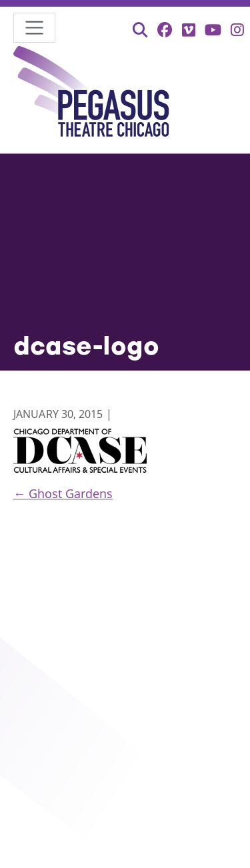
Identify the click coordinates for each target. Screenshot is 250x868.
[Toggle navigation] (34, 28)
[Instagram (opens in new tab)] (237, 30)
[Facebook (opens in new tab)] (165, 30)
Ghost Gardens (63, 493)
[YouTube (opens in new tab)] (213, 30)
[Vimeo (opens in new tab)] (189, 30)
